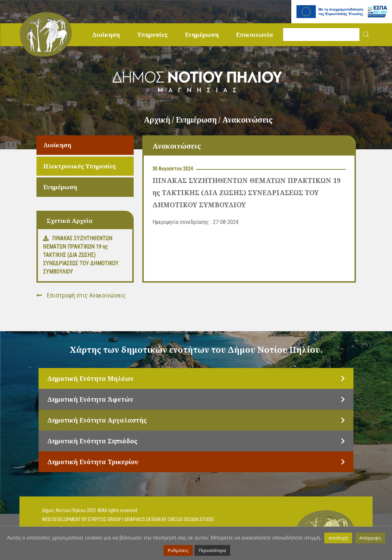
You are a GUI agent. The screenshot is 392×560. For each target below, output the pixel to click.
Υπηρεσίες (152, 35)
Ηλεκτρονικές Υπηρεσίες (80, 166)
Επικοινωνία (255, 35)
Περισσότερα (212, 550)
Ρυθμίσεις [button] (178, 550)
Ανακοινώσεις (247, 120)
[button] (366, 35)
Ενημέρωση (202, 35)
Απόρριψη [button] (370, 538)
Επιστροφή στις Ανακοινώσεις (81, 295)
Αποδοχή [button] (338, 538)
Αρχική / (160, 120)
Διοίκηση (106, 35)
